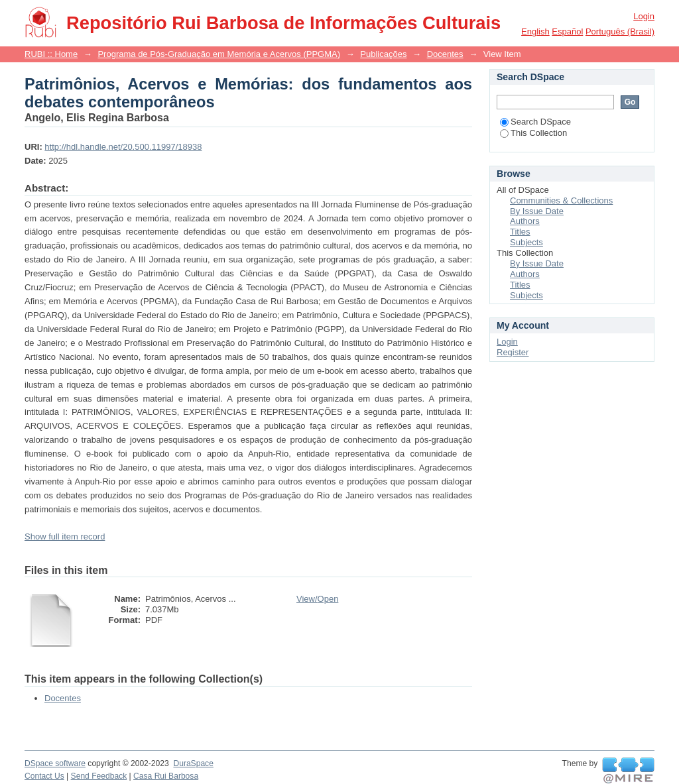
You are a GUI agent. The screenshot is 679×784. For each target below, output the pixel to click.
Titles (520, 232)
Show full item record (65, 536)
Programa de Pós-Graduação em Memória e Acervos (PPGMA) (219, 54)
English (535, 31)
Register (513, 352)
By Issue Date (537, 211)
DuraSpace (193, 763)
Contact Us (44, 776)
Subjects (526, 242)
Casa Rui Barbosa (166, 776)
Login (644, 16)
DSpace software (55, 763)
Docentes (445, 54)
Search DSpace (535, 122)
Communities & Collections (561, 200)
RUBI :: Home (51, 54)
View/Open (317, 599)
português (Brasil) (620, 31)
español (567, 31)
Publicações (383, 54)
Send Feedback (99, 776)
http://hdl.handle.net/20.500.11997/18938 (123, 147)
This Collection (533, 133)
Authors (525, 221)
